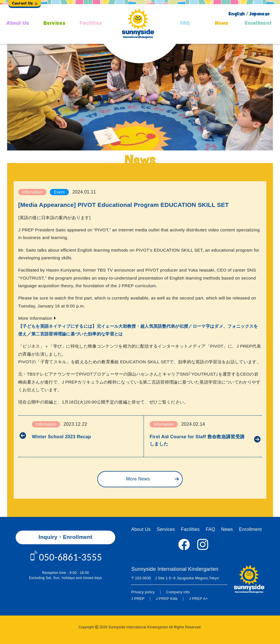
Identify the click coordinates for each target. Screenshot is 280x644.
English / (238, 14)
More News (138, 479)
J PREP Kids (167, 599)
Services (54, 23)
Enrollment (258, 23)
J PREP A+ (198, 599)
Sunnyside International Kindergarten (175, 569)
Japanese (260, 14)
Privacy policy (143, 592)
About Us (18, 23)
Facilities (91, 23)
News (221, 23)
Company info (178, 592)
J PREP (138, 599)
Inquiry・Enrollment (66, 537)
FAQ (185, 23)
